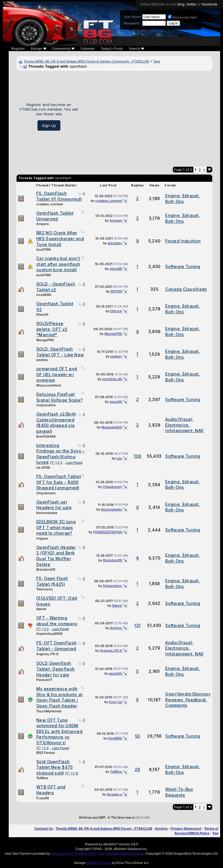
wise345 (116, 673)
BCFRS (116, 291)
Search (137, 48)
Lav (119, 458)
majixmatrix (46, 405)
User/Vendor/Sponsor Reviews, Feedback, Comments (188, 700)
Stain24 (42, 315)
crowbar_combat (50, 204)
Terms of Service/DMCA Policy (196, 831)
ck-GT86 (43, 468)
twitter (191, 4)
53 (138, 736)
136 (137, 456)
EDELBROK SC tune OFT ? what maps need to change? (56, 527)
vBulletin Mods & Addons (126, 853)
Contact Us (44, 829)
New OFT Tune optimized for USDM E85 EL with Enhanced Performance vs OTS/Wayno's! (59, 731)
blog (181, 4)
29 (137, 769)
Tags (157, 61)
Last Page (74, 463)
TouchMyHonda (49, 711)
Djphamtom (113, 586)
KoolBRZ (115, 738)
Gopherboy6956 (49, 634)
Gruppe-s (114, 794)
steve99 (116, 269)
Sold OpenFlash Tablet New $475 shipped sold (55, 767)
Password (131, 23)
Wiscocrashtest (49, 385)
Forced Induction (183, 241)
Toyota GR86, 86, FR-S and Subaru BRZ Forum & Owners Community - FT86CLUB (86, 61)
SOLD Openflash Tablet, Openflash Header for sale (55, 669)
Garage (38, 48)
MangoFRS (45, 340)
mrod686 (44, 295)
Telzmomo (45, 589)
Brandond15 (46, 569)
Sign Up (49, 125)
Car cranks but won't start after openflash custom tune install (58, 264)
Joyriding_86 (112, 379)
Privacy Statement (186, 829)
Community (64, 48)
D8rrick (116, 311)
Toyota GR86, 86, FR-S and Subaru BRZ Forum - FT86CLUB (104, 829)
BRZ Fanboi (46, 753)
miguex (42, 538)
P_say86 (43, 798)
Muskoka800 (112, 427)
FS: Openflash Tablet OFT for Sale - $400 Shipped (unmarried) (59, 482)
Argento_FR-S (47, 654)
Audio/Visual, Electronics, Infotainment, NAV (184, 425)
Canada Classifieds (186, 289)
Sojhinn (116, 628)
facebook (210, 4)
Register (18, 48)
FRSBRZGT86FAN (108, 532)
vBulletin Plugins (98, 863)
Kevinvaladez (47, 513)
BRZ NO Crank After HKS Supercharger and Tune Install (60, 238)
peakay (42, 360)
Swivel (41, 609)
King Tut (115, 702)
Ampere (43, 224)
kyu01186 (44, 249)
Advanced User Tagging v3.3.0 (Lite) (78, 853)
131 (137, 625)
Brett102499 (46, 436)
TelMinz (42, 778)
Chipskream (46, 493)
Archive (161, 829)
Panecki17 (44, 680)
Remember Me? (183, 17)
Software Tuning (183, 266)
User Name (133, 17)
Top (215, 833)
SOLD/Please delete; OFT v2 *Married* (52, 329)
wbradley (115, 243)
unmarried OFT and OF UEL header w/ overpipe (57, 374)
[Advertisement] (147, 116)
